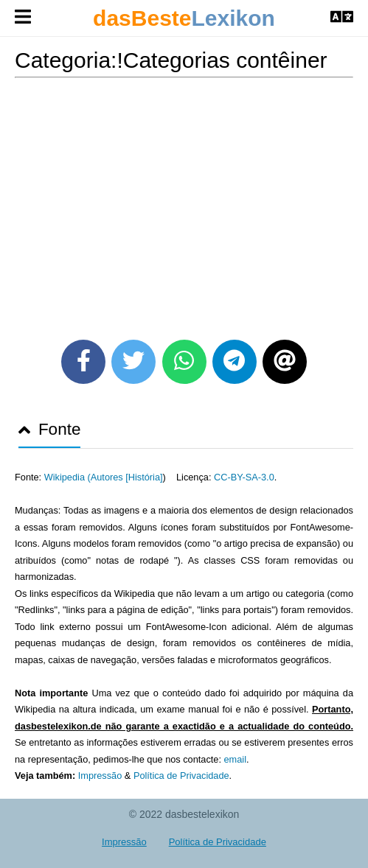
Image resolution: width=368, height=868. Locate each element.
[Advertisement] (184, 203)
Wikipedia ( (67, 477)
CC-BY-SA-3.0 (244, 477)
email (235, 759)
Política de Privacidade (181, 776)
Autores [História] (127, 477)
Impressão (100, 776)
